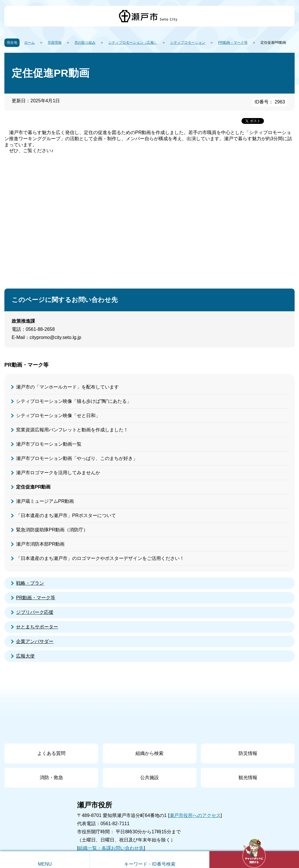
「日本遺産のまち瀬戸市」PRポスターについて (66, 515)
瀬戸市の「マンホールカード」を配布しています (67, 387)
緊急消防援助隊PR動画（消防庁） (52, 530)
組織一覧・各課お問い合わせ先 (111, 848)
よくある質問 (51, 753)
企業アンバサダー (35, 641)
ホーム (29, 43)
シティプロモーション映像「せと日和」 (58, 415)
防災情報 (248, 753)
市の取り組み (85, 43)
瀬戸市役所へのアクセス (195, 815)
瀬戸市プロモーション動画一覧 (49, 444)
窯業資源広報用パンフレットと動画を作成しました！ (72, 430)
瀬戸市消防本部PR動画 (40, 544)
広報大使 (25, 656)
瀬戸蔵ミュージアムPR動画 (45, 501)
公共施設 (149, 777)
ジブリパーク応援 (35, 612)
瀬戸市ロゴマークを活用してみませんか (58, 473)
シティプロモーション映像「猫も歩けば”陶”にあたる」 (74, 401)
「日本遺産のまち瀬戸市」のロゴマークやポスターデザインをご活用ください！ (100, 558)
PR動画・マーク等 (233, 43)
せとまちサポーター (37, 627)
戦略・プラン (30, 583)
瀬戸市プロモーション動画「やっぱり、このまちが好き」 (77, 458)
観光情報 (248, 777)
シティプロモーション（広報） (133, 43)
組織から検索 (149, 753)
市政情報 (55, 43)
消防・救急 (51, 777)
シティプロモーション (188, 43)
